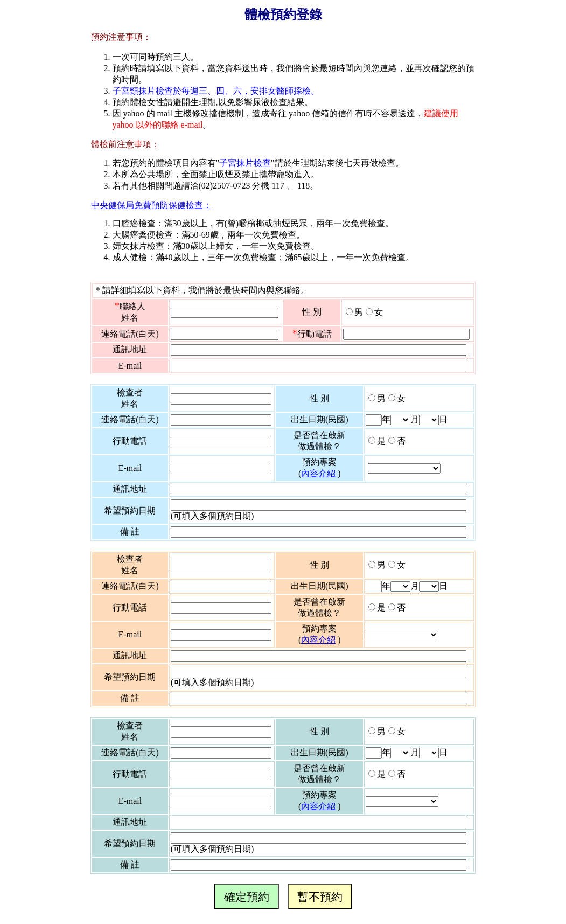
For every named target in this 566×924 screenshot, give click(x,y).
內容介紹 (318, 473)
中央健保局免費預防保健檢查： (151, 205)
